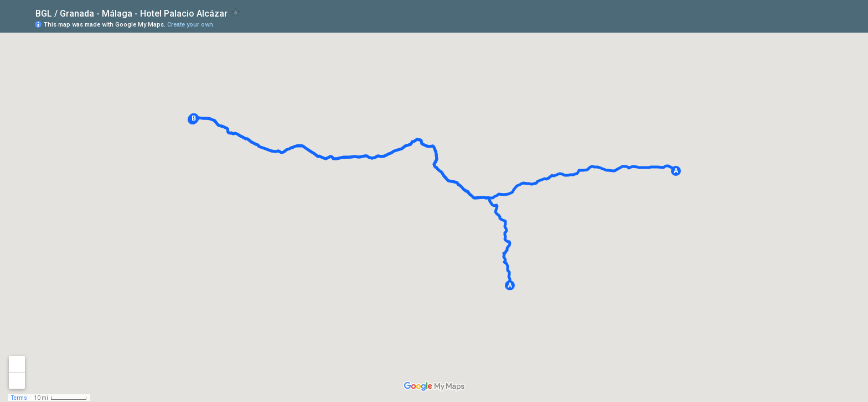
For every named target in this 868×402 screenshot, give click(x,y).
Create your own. (191, 25)
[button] (676, 171)
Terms (19, 398)
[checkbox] (236, 12)
